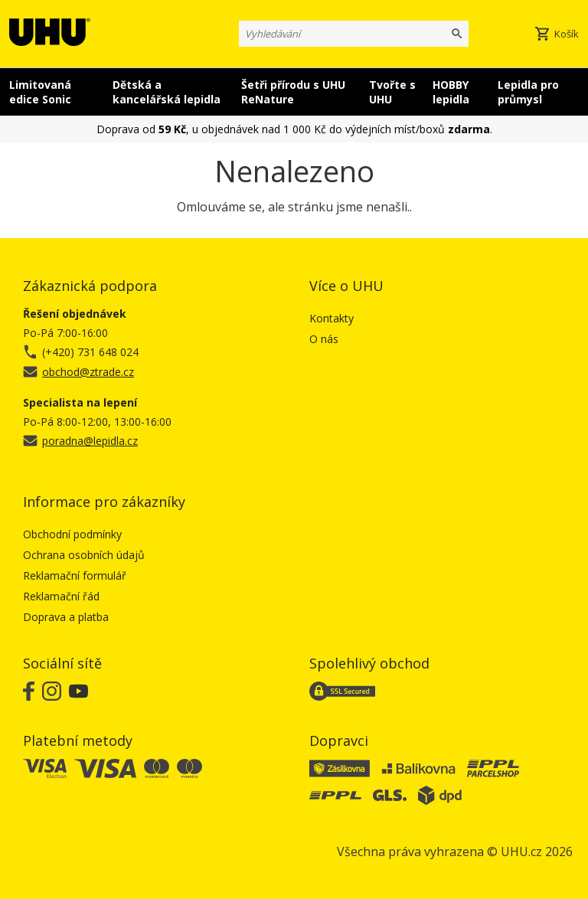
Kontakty (332, 318)
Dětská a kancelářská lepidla (167, 92)
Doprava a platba (66, 617)
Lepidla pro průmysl (528, 92)
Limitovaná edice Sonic (40, 92)
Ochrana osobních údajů (84, 555)
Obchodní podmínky (72, 534)
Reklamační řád (61, 596)
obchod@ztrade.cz (88, 372)
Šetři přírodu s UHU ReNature (293, 92)
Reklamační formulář (75, 575)
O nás (324, 339)
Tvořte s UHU (392, 92)
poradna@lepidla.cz (90, 441)
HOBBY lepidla (451, 92)
